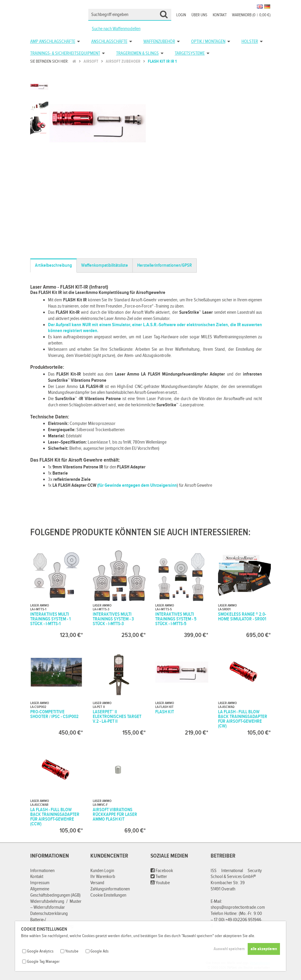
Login (181, 15)
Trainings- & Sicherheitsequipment (65, 53)
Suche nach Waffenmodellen (116, 29)
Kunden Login (102, 871)
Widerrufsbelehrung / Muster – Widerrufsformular (56, 905)
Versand (97, 883)
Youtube (160, 883)
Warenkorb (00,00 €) (251, 15)
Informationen (42, 871)
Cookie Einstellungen (108, 895)
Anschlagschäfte (109, 42)
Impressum (40, 883)
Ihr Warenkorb (103, 877)
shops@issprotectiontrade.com (238, 907)
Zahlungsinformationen (110, 889)
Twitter (159, 877)
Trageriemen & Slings (137, 53)
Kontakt (220, 15)
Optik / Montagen (208, 42)
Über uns (199, 15)
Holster (250, 42)
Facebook (162, 871)
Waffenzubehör (159, 42)
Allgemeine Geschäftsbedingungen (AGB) (55, 892)
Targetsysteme (190, 53)
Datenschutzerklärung (49, 914)
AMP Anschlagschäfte (53, 42)
